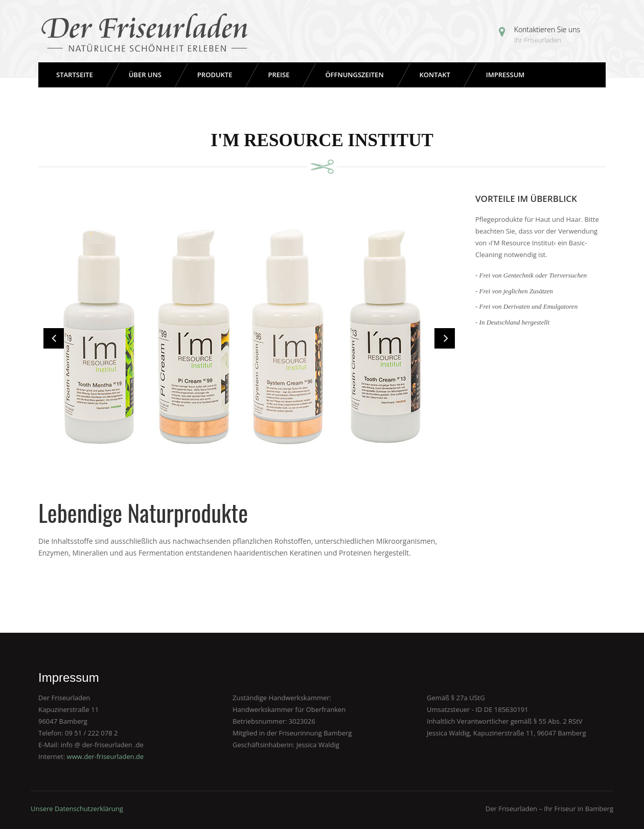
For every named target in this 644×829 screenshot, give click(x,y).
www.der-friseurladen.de (106, 756)
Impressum (505, 75)
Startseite (75, 75)
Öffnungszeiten (354, 75)
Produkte (215, 75)
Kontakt (435, 75)
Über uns (145, 75)
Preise (279, 75)
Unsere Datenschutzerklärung (77, 809)
